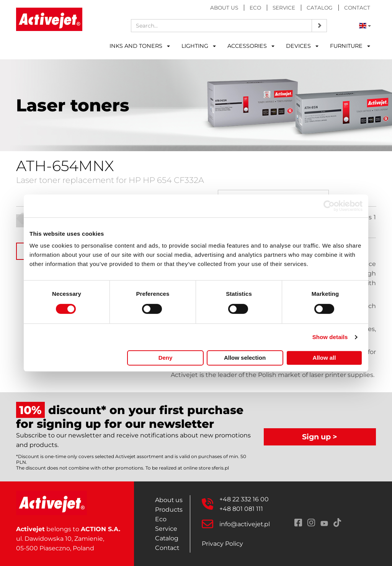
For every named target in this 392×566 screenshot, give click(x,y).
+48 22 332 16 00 (244, 499)
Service (284, 8)
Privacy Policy (222, 544)
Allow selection (245, 358)
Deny (166, 358)
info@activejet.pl (245, 524)
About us (224, 8)
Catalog (320, 8)
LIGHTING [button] (199, 46)
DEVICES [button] (302, 46)
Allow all (324, 358)
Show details (330, 337)
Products (169, 510)
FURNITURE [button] (350, 46)
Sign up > (320, 437)
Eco (255, 8)
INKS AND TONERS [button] (140, 46)
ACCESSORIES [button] (251, 46)
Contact (357, 8)
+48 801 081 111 (241, 509)
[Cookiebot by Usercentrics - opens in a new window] (329, 206)
